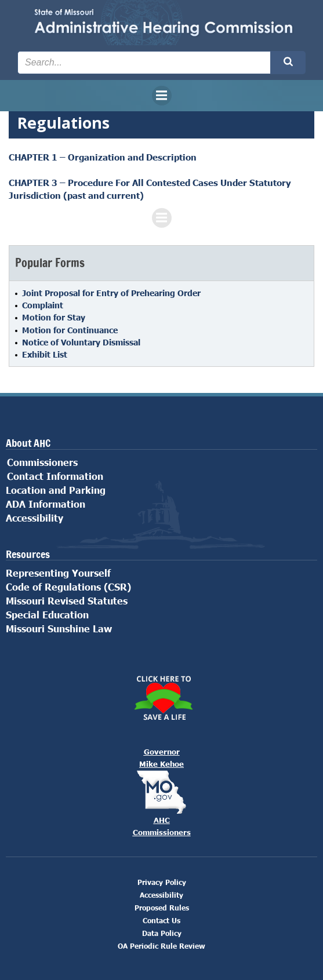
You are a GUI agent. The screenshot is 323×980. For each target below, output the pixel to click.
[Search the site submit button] (288, 63)
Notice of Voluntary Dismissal (81, 342)
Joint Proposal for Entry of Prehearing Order (111, 293)
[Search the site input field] (144, 63)
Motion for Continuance (70, 330)
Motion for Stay (54, 317)
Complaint (43, 305)
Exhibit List (45, 354)
